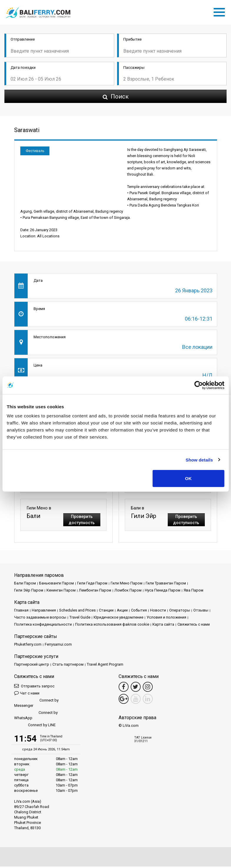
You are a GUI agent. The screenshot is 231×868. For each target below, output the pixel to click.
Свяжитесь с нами (194, 626)
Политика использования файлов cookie (112, 626)
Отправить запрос (34, 687)
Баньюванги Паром (56, 585)
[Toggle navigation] (221, 12)
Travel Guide (80, 619)
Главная (21, 612)
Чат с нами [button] (27, 694)
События (139, 612)
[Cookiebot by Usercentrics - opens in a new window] (198, 385)
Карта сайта (163, 626)
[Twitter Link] (136, 688)
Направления (44, 612)
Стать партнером (68, 666)
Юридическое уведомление (118, 619)
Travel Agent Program (105, 666)
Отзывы (201, 612)
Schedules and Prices (77, 612)
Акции (122, 612)
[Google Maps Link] (124, 700)
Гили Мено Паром (127, 585)
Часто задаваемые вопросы (40, 619)
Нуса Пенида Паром (163, 592)
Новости (158, 612)
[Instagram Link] (148, 688)
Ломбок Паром (128, 592)
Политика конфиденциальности (43, 626)
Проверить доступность (82, 521)
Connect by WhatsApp (36, 717)
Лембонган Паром (95, 592)
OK (188, 478)
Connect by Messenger (36, 704)
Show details (199, 460)
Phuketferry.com (28, 646)
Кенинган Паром (61, 592)
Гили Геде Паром (92, 585)
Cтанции (106, 612)
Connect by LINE (35, 727)
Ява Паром (193, 592)
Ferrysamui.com (58, 646)
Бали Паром (25, 585)
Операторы (180, 612)
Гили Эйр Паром (29, 592)
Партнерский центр (32, 666)
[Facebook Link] (124, 688)
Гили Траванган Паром (166, 585)
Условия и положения (166, 619)
